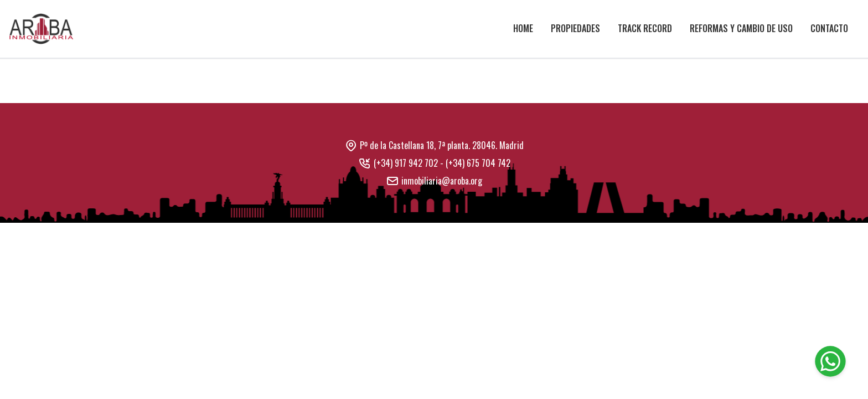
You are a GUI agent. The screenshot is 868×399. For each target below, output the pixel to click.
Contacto (829, 28)
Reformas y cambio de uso (741, 28)
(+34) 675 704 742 (478, 163)
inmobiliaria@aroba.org (442, 181)
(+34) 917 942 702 (406, 163)
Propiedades (575, 28)
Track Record (645, 28)
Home (523, 28)
